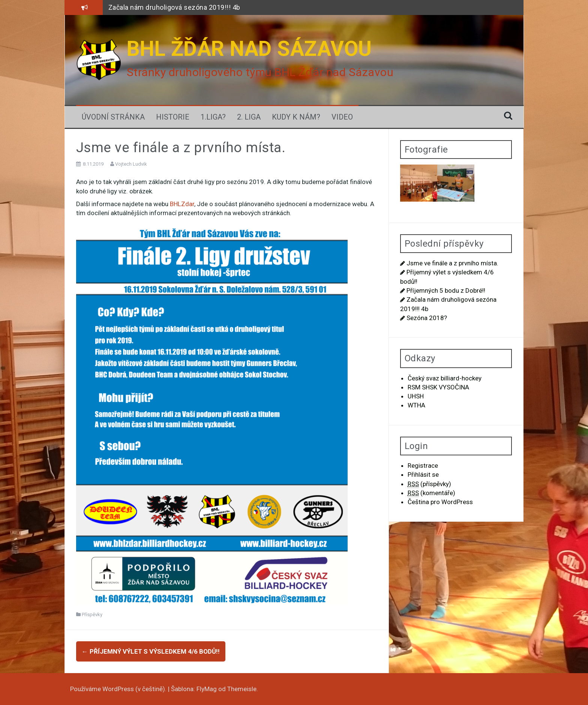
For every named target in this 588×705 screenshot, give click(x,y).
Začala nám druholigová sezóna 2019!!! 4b (174, 7)
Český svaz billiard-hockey (445, 378)
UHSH (416, 396)
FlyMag (207, 689)
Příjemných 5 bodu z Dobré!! (446, 290)
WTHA (416, 405)
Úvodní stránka (113, 117)
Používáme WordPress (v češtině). (119, 689)
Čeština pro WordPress (440, 502)
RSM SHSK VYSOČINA (438, 387)
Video (342, 117)
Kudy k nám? (296, 117)
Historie (173, 117)
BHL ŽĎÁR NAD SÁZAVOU (249, 49)
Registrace (423, 466)
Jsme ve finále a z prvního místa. (452, 263)
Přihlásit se (423, 474)
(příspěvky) (429, 484)
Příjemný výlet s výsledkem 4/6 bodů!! (151, 651)
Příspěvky (92, 614)
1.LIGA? (213, 117)
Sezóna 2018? (427, 318)
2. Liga (249, 117)
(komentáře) (431, 493)
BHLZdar (182, 204)
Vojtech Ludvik (131, 164)
